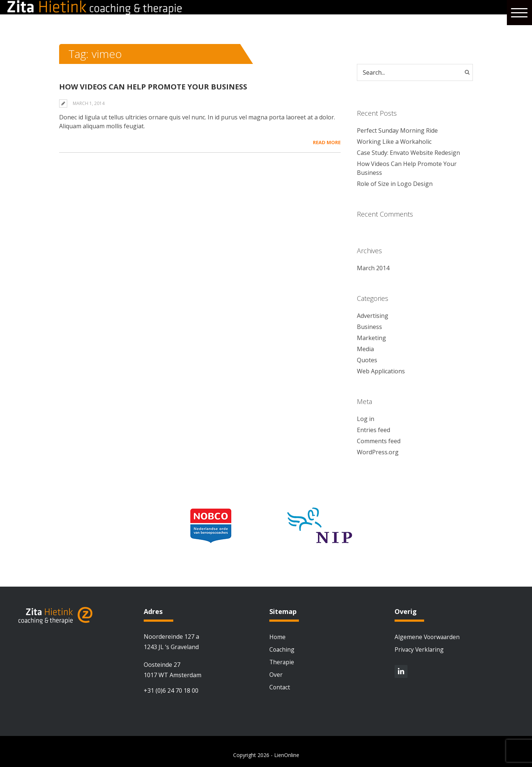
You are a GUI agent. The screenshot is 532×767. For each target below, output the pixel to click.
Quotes (367, 360)
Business (369, 327)
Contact (280, 687)
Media (365, 349)
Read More (327, 142)
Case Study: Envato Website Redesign (408, 153)
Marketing (371, 338)
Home (278, 637)
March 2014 (373, 268)
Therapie (282, 662)
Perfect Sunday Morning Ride (397, 130)
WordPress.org (378, 452)
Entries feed (374, 430)
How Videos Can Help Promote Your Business (153, 87)
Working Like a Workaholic (394, 142)
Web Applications (381, 371)
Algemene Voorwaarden (428, 637)
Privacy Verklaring (420, 649)
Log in (366, 419)
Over (276, 675)
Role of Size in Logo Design (395, 184)
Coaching (282, 649)
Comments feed (379, 441)
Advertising (373, 316)
